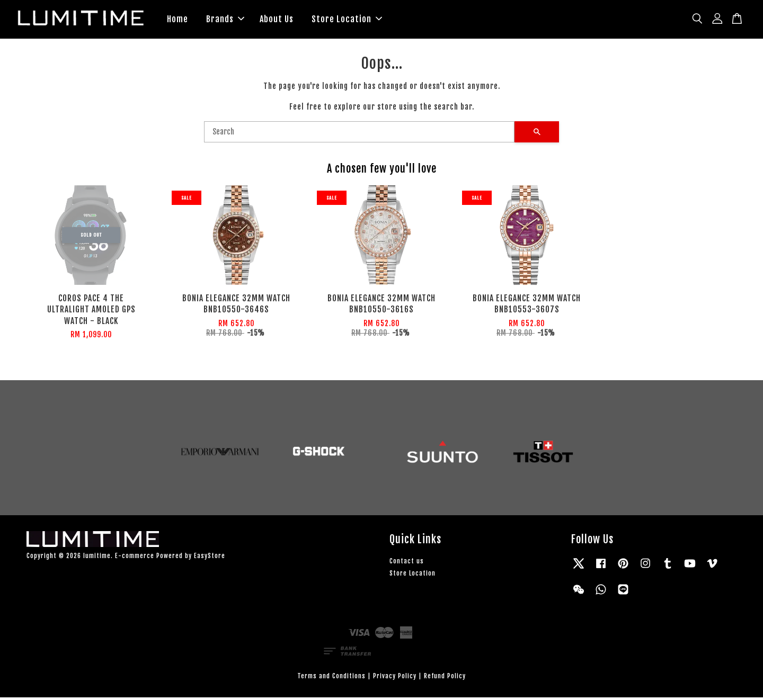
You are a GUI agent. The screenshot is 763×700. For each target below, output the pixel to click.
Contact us (407, 563)
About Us (277, 20)
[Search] (359, 134)
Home (178, 20)
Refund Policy (445, 678)
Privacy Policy (395, 678)
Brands (225, 20)
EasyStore (210, 558)
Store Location (347, 20)
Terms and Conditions (331, 678)
